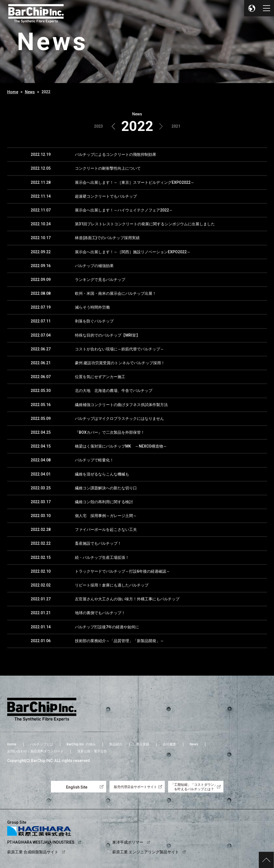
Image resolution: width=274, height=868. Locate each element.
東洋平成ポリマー (128, 842)
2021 (176, 126)
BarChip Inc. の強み (81, 744)
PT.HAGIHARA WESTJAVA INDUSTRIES (41, 842)
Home (13, 92)
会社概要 (169, 744)
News (30, 92)
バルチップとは (41, 744)
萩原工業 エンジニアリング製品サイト (146, 852)
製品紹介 (116, 744)
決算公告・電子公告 (92, 751)
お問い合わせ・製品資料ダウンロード (35, 751)
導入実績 (143, 744)
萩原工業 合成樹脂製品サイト (33, 852)
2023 (98, 126)
